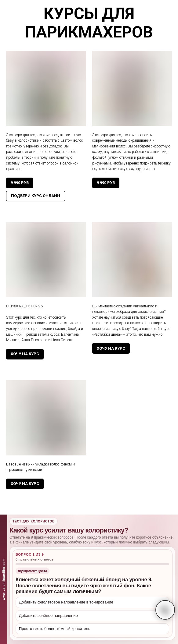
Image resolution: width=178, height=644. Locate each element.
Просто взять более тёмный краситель (55, 629)
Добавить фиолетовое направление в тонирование (66, 602)
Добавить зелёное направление (48, 616)
